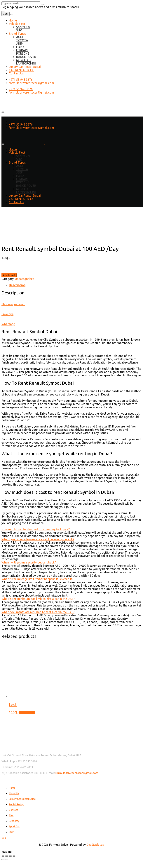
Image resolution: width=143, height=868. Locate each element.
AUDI (20, 37)
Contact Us (16, 73)
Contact (13, 810)
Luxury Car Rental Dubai (25, 67)
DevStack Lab (95, 845)
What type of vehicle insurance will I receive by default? (38, 539)
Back (6, 14)
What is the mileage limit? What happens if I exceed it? (37, 579)
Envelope (7, 314)
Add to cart (9, 275)
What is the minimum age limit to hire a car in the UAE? (38, 599)
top (4, 838)
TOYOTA (22, 40)
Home (13, 20)
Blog (12, 815)
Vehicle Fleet (17, 24)
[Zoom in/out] (3, 856)
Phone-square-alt (13, 304)
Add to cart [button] (27, 712)
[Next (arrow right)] (7, 859)
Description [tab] (17, 285)
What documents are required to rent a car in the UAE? (38, 612)
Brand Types (17, 34)
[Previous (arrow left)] (3, 859)
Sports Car (23, 27)
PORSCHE (23, 53)
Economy (14, 821)
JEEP (19, 44)
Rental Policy (16, 804)
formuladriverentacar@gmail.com (31, 83)
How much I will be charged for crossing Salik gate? (36, 529)
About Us (14, 793)
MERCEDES (24, 60)
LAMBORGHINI (26, 63)
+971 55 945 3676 (21, 80)
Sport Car (14, 826)
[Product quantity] (23, 269)
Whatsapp (8, 324)
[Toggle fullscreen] (7, 856)
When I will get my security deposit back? (29, 562)
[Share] (10, 856)
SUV (19, 30)
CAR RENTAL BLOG (22, 70)
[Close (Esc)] (14, 856)
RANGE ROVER (26, 57)
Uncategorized (25, 279)
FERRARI (22, 50)
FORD (20, 47)
